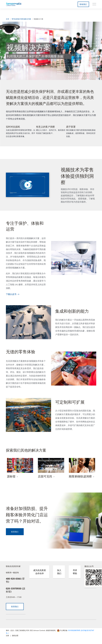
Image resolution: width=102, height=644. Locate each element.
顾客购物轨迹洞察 (80, 476)
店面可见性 (45, 476)
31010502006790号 (74, 630)
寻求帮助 (75, 572)
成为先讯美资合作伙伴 (40, 572)
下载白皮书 (11, 294)
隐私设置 (15, 635)
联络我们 (83, 4)
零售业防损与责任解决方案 (21, 19)
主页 (8, 19)
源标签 (11, 476)
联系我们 (15, 532)
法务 (7, 635)
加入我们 (59, 572)
